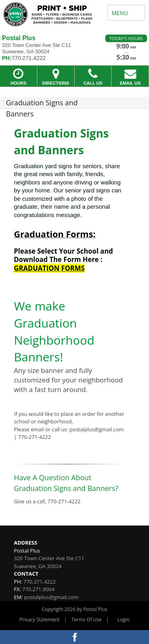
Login (124, 620)
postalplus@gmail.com (51, 597)
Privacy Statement (40, 620)
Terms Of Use (87, 620)
